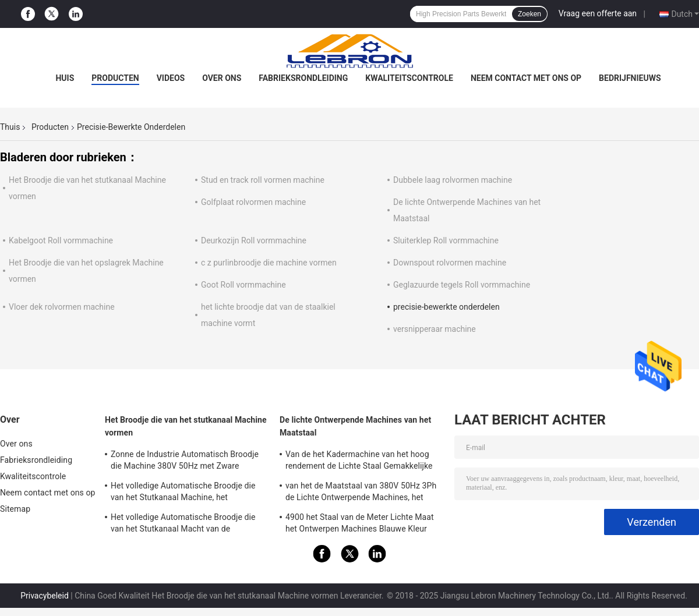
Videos (171, 78)
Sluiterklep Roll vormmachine (446, 240)
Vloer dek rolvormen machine (62, 307)
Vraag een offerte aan (598, 13)
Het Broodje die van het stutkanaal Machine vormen (186, 426)
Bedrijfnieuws (630, 78)
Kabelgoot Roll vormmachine (61, 240)
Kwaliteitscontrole (409, 78)
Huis (65, 78)
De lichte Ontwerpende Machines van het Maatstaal (355, 426)
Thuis (10, 127)
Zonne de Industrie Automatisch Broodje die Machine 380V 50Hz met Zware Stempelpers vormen (185, 462)
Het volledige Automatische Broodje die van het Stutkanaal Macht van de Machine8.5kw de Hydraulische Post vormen (183, 525)
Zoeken (529, 14)
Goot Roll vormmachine (243, 285)
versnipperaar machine (435, 329)
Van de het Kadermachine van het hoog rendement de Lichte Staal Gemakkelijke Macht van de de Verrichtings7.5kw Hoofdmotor (359, 462)
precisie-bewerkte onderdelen (446, 307)
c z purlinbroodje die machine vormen (269, 263)
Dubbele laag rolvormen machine (453, 180)
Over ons (222, 78)
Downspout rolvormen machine (450, 263)
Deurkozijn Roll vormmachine (254, 240)
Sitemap (15, 509)
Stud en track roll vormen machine (263, 180)
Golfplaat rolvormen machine (253, 202)
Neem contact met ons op (526, 78)
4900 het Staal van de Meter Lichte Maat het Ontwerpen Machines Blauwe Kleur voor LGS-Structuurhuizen (360, 525)
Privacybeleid (45, 596)
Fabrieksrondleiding (303, 78)
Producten (115, 78)
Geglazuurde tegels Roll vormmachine (462, 285)
